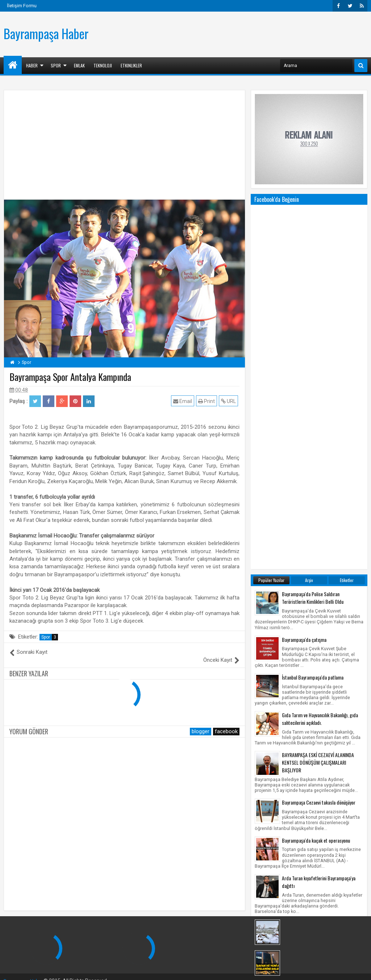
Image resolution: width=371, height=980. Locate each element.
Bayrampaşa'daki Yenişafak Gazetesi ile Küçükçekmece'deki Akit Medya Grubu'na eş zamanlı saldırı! (322, 670)
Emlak (79, 65)
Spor (56, 65)
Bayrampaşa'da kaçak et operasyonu (316, 549)
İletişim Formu (22, 6)
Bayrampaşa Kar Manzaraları (309, 632)
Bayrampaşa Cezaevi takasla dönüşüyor (319, 510)
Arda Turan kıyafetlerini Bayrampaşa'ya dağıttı (319, 590)
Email (184, 401)
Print (208, 401)
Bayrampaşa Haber (46, 33)
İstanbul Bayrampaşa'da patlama (313, 385)
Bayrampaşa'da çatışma (304, 348)
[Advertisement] (235, 33)
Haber (32, 65)
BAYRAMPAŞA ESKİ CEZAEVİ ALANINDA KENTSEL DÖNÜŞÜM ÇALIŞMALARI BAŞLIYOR (318, 471)
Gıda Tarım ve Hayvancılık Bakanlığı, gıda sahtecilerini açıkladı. (320, 427)
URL (230, 401)
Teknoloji (103, 65)
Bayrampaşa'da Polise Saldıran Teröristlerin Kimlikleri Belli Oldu (313, 306)
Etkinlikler (131, 65)
